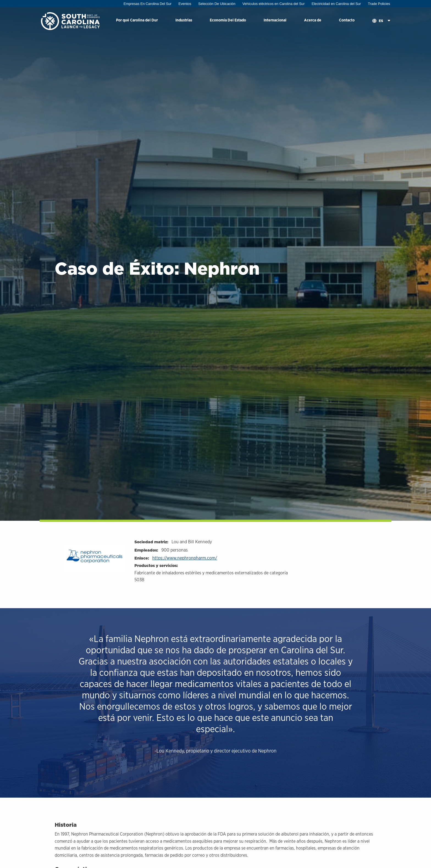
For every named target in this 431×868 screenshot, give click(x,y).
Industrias (184, 20)
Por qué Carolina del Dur (137, 20)
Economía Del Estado (228, 20)
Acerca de (313, 20)
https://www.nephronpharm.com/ (185, 558)
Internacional (275, 20)
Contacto (347, 20)
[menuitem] (137, 21)
